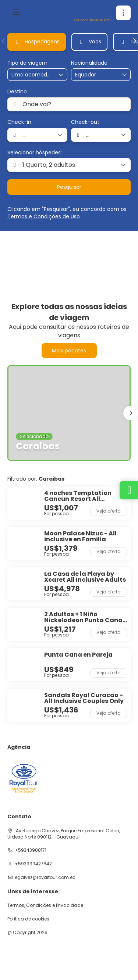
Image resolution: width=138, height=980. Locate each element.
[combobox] (93, 75)
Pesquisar (69, 187)
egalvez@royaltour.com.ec (45, 877)
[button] (123, 13)
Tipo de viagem (27, 63)
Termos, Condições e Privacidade (45, 905)
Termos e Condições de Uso (44, 216)
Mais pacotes (69, 351)
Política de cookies (28, 919)
